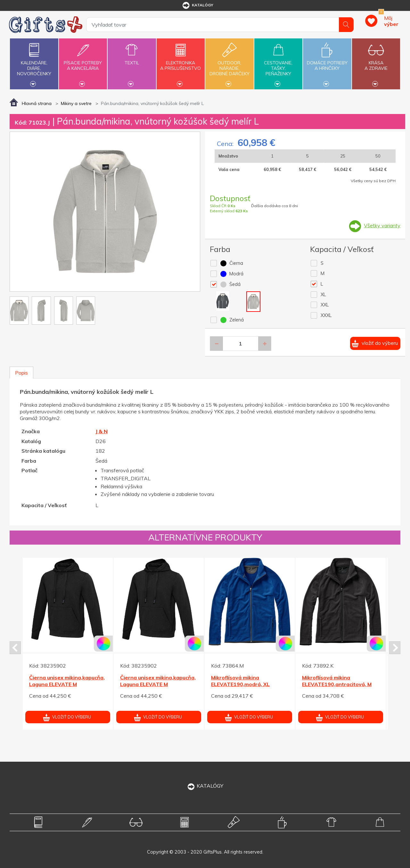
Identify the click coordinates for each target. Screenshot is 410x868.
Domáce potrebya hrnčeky (327, 62)
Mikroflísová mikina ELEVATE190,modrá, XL (240, 681)
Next (395, 648)
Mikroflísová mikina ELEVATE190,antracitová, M (337, 681)
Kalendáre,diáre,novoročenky (34, 63)
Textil (132, 59)
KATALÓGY (205, 786)
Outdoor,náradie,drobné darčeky (229, 63)
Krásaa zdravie (376, 62)
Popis (21, 373)
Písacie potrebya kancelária (83, 62)
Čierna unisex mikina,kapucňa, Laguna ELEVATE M (67, 681)
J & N (102, 431)
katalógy (197, 5)
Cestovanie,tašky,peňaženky (278, 63)
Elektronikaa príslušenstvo (181, 62)
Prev (15, 648)
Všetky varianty (382, 225)
